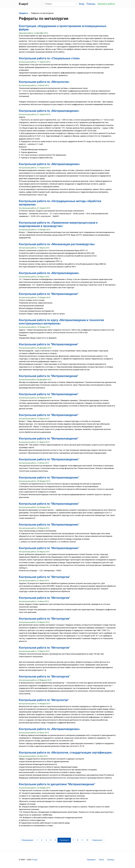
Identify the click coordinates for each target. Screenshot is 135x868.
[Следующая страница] (97, 840)
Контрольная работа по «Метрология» (44, 82)
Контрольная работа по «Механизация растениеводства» (57, 244)
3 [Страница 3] (46, 840)
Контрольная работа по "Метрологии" (44, 700)
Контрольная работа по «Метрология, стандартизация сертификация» (66, 753)
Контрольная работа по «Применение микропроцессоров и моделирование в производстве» (58, 224)
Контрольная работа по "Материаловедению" (49, 459)
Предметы (23, 13)
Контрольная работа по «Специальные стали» (50, 58)
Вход (82, 4)
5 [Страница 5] (55, 840)
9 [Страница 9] (82, 840)
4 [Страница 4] (51, 840)
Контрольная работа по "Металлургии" (44, 577)
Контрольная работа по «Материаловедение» (49, 111)
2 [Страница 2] (42, 840)
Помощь (91, 4)
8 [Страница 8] (78, 840)
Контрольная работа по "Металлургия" (44, 676)
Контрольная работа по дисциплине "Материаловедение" (57, 784)
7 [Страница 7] (73, 840)
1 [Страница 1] (37, 840)
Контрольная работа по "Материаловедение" (49, 294)
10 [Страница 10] (87, 840)
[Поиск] (58, 4)
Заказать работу (106, 4)
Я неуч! (35, 860)
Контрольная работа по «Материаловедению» (49, 164)
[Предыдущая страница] (27, 840)
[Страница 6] (64, 840)
